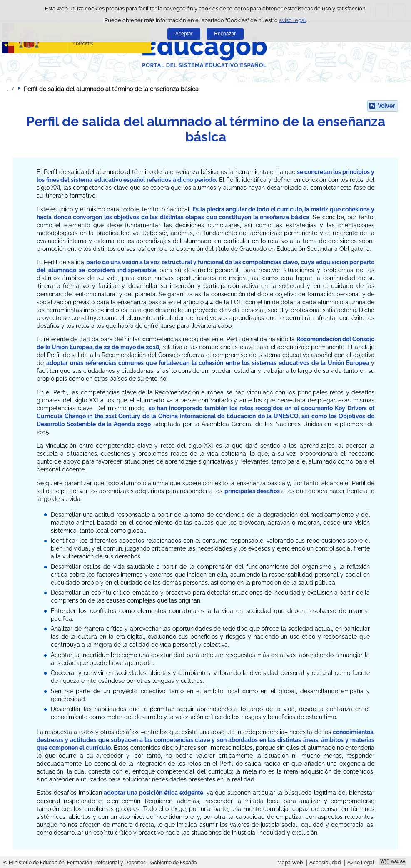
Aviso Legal (361, 863)
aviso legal (293, 20)
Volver (386, 106)
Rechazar (225, 34)
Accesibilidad (325, 863)
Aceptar (184, 34)
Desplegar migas (10, 89)
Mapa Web (290, 863)
